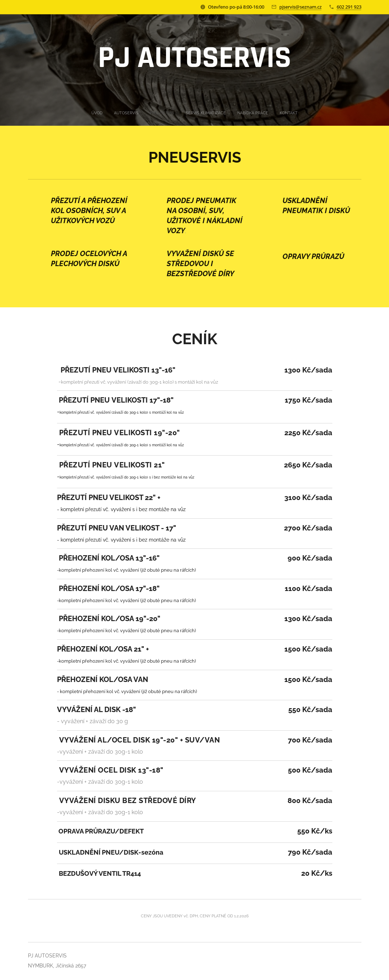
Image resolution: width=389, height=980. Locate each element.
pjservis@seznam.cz (300, 7)
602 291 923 (349, 7)
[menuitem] (169, 113)
